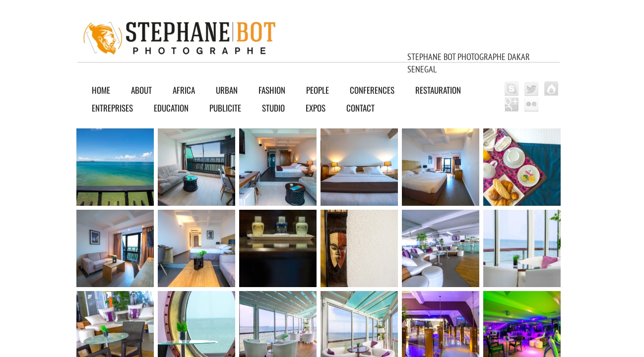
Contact (360, 108)
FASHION (272, 90)
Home (101, 90)
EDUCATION (171, 108)
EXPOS (316, 108)
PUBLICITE (225, 108)
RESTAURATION (438, 90)
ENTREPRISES (112, 108)
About (141, 90)
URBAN (227, 90)
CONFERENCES (372, 90)
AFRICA (184, 90)
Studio (273, 108)
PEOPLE (318, 90)
